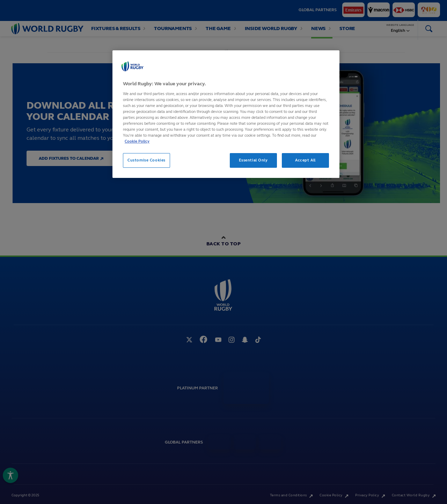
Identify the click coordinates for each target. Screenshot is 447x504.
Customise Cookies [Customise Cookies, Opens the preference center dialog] (146, 160)
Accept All (305, 160)
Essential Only (253, 160)
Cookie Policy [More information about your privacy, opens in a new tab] (137, 141)
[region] (226, 114)
